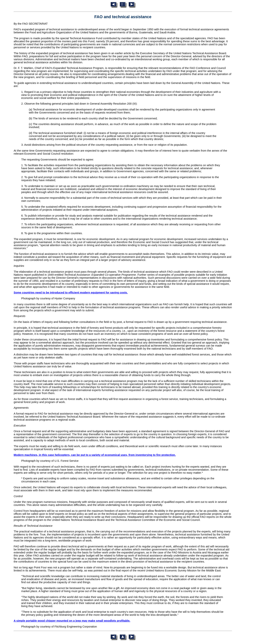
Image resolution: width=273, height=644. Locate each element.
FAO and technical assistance (123, 17)
